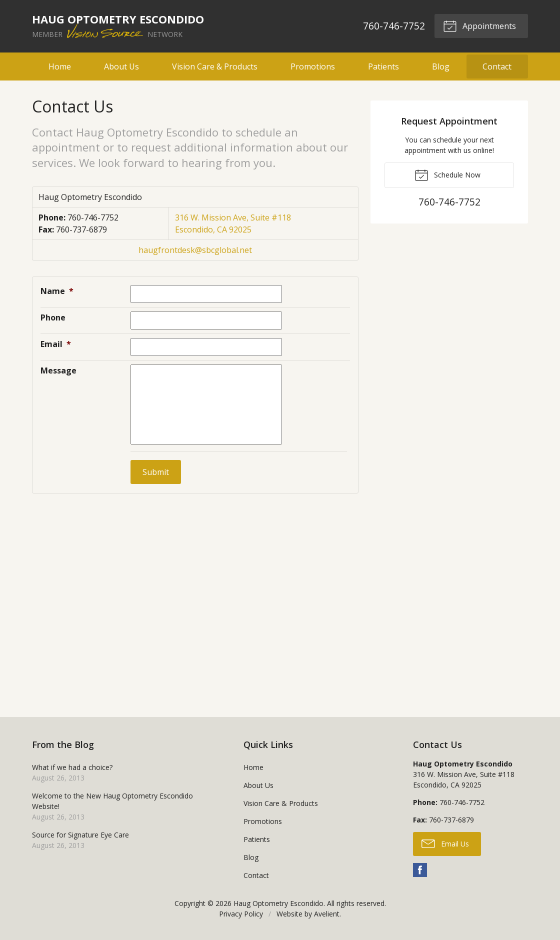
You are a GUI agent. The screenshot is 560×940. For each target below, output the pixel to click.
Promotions (313, 66)
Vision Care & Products (215, 66)
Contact (497, 66)
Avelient (327, 914)
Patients (383, 66)
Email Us (445, 843)
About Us (121, 66)
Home (60, 66)
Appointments (479, 25)
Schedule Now (447, 174)
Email (56, 344)
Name (57, 291)
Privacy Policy (241, 914)
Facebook (420, 870)
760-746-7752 (394, 26)
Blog (441, 66)
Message (58, 370)
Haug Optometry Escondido (278, 903)
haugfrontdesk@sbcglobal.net (195, 250)
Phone (53, 317)
